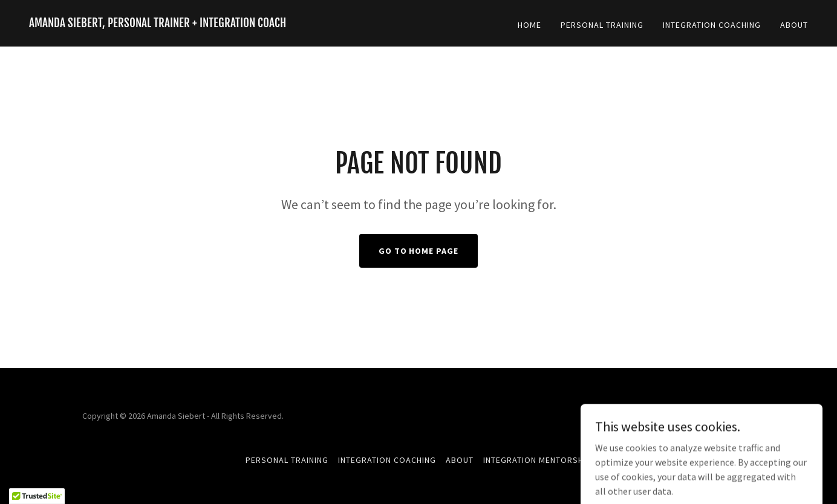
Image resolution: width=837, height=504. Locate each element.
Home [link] (529, 25)
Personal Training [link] (602, 25)
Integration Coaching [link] (712, 25)
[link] (158, 24)
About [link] (794, 25)
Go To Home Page (419, 251)
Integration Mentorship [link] (537, 460)
